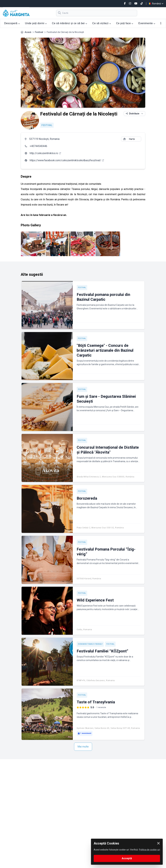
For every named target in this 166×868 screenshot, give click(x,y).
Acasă (28, 32)
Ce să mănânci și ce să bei (69, 23)
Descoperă (12, 23)
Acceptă (127, 858)
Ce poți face (125, 23)
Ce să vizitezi (102, 23)
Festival (39, 32)
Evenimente (147, 23)
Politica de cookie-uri (149, 850)
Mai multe (83, 747)
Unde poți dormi (36, 23)
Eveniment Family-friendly (90, 644)
